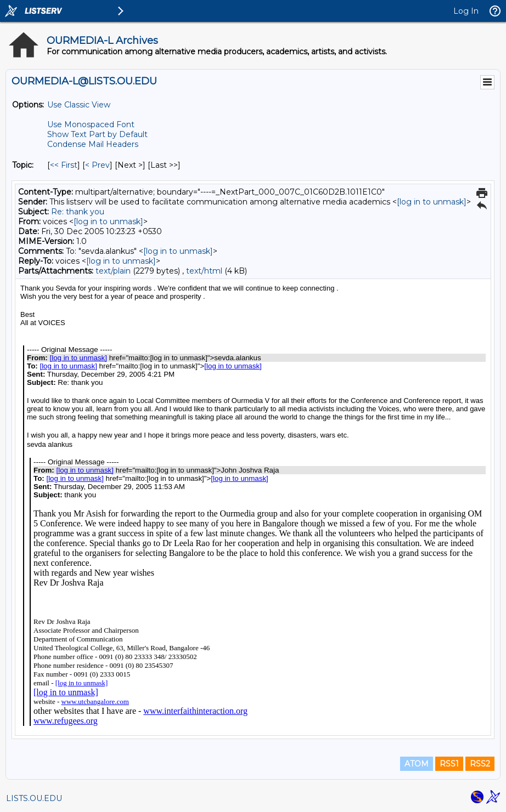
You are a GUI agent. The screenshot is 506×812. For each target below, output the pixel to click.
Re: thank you (78, 212)
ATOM (417, 764)
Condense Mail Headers (93, 144)
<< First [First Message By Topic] (64, 165)
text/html (204, 271)
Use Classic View (79, 105)
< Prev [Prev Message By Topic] (97, 165)
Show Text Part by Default (97, 134)
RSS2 (480, 764)
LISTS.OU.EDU (34, 798)
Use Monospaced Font (91, 124)
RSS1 (449, 764)
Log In (466, 11)
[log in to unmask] (432, 202)
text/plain (113, 271)
